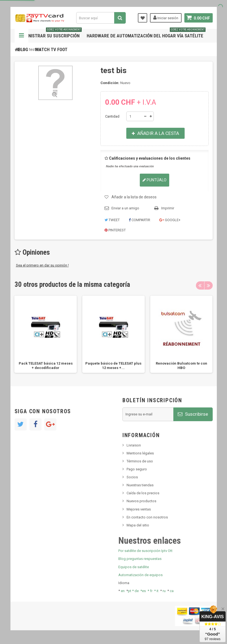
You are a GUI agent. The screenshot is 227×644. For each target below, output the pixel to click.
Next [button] (209, 285)
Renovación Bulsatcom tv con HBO (181, 366)
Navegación (21, 36)
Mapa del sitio (138, 525)
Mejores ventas (139, 509)
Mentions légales (140, 453)
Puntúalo (154, 180)
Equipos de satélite (134, 567)
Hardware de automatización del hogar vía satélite (146, 34)
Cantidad (112, 116)
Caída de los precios (143, 493)
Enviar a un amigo (125, 208)
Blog (23, 49)
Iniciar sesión (166, 18)
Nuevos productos (141, 501)
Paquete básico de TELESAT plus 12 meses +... (113, 366)
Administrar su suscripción (50, 34)
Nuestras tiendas (140, 485)
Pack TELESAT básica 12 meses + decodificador (46, 366)
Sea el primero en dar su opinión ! (42, 265)
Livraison (134, 445)
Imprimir (168, 208)
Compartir (140, 220)
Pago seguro (137, 469)
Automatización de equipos (140, 575)
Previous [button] (200, 285)
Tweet (112, 220)
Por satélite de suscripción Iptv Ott (145, 551)
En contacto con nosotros (147, 517)
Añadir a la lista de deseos (134, 197)
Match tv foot (51, 49)
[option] (46, 334)
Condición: (110, 83)
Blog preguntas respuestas (140, 559)
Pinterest (115, 230)
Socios (132, 477)
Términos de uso (140, 461)
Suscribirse (193, 414)
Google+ (170, 220)
